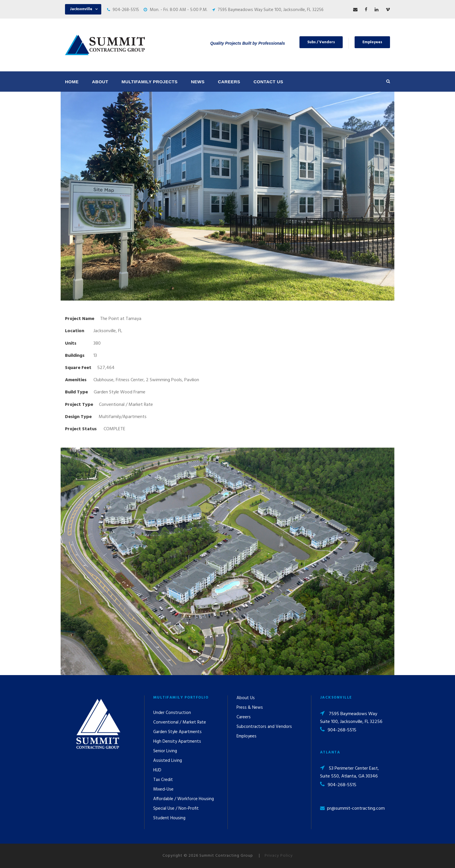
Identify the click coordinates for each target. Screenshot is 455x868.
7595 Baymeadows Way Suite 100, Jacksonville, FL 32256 (271, 10)
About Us (246, 698)
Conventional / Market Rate (180, 722)
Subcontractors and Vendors (264, 727)
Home (72, 82)
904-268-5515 (126, 10)
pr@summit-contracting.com (356, 809)
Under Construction (172, 713)
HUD (157, 770)
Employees (372, 42)
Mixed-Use (163, 789)
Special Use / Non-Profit (176, 809)
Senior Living (165, 751)
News (198, 82)
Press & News (250, 708)
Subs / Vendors (321, 42)
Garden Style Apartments (177, 732)
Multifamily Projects (150, 82)
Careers (229, 82)
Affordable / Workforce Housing (184, 799)
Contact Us (268, 82)
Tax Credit (163, 780)
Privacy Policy (279, 856)
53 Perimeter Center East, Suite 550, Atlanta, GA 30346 (350, 772)
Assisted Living (168, 761)
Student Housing (169, 818)
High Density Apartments (177, 742)
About (100, 82)
